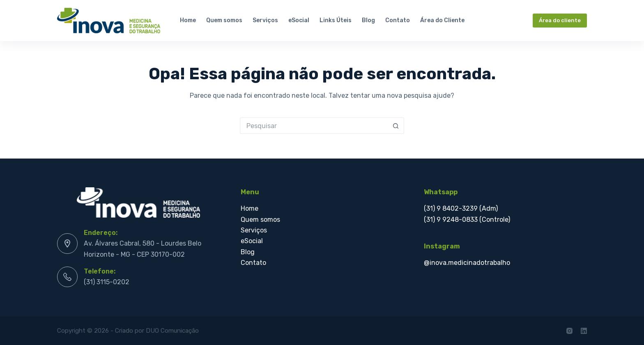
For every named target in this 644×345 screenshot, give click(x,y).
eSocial (299, 20)
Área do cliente (560, 20)
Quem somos (224, 20)
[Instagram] (569, 331)
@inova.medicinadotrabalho (467, 263)
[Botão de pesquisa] (396, 126)
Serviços (265, 20)
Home (188, 20)
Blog (368, 20)
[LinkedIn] (584, 331)
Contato (398, 20)
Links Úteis (336, 20)
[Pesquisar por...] (314, 126)
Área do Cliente (442, 20)
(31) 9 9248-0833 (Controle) (467, 220)
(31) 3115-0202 (107, 282)
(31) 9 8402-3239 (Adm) (461, 208)
